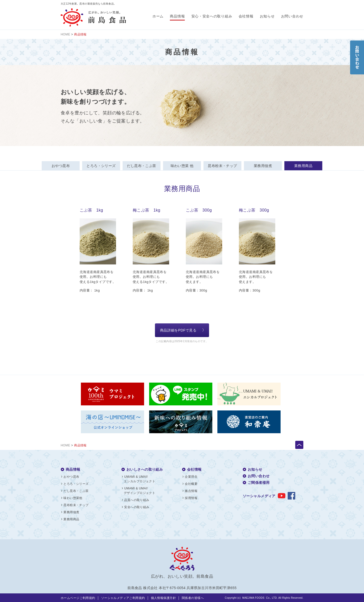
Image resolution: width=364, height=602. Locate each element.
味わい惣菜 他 (182, 166)
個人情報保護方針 (163, 598)
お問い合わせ (292, 16)
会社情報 (246, 16)
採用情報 (191, 498)
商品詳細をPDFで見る (178, 330)
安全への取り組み (137, 507)
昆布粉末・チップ (222, 166)
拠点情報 (191, 491)
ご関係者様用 (259, 483)
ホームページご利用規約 (78, 598)
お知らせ (267, 16)
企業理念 (191, 477)
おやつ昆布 (61, 166)
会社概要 (191, 484)
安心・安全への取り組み (212, 16)
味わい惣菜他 (73, 498)
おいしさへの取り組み (145, 469)
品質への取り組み (137, 500)
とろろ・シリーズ (101, 166)
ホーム (158, 16)
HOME (65, 34)
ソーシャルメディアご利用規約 (123, 598)
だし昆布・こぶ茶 (141, 166)
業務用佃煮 (263, 166)
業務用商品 (303, 166)
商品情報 (177, 16)
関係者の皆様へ (193, 598)
